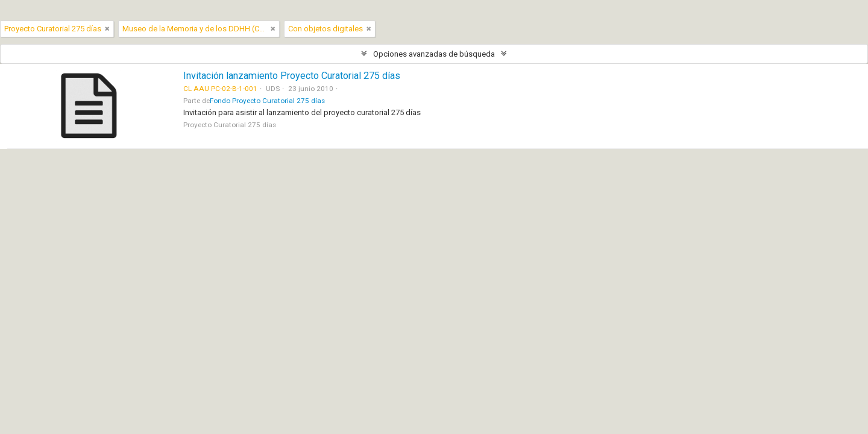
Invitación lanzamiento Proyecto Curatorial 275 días (292, 76)
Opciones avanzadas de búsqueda (434, 54)
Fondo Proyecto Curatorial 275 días (267, 101)
